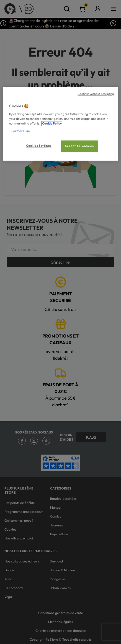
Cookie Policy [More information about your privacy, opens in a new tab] (52, 123)
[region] (60, 124)
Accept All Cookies (79, 146)
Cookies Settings (39, 146)
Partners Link (21, 131)
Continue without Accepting (96, 94)
